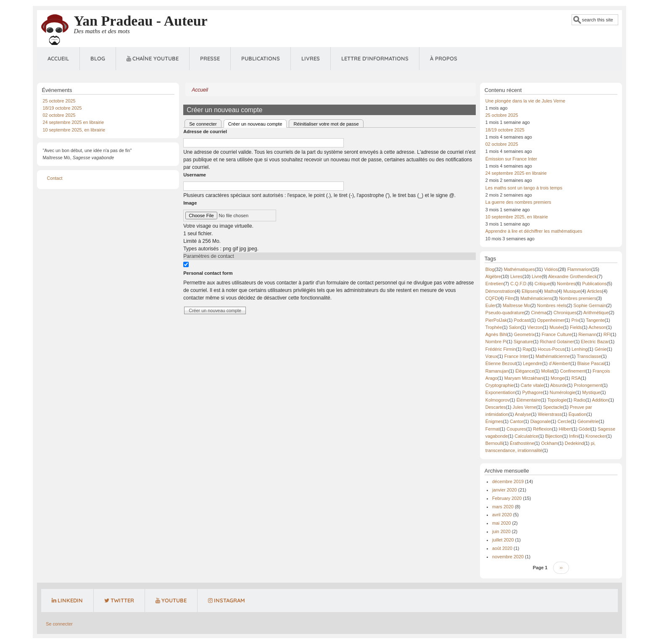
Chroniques (565, 313)
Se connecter (203, 124)
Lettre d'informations (375, 58)
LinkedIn (67, 600)
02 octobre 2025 (59, 115)
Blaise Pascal (591, 363)
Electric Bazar (595, 342)
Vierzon (535, 327)
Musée (556, 327)
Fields (576, 327)
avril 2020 (502, 515)
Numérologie (563, 392)
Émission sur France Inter (511, 159)
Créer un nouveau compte (258, 123)
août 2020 (502, 548)
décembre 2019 (508, 481)
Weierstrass (550, 414)
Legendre (532, 363)
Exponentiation (500, 392)
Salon (515, 327)
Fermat (493, 429)
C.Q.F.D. (519, 284)
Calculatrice (526, 436)
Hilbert (565, 429)
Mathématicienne (553, 356)
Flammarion (579, 269)
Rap (527, 349)
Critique (542, 284)
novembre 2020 (508, 557)
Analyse (523, 414)
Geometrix (525, 334)
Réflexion (542, 429)
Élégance (525, 371)
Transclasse (589, 356)
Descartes (496, 407)
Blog (98, 58)
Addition (600, 400)
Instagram (227, 600)
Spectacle (553, 407)
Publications (261, 58)
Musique (572, 291)
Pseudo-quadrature (505, 313)
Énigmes (494, 421)
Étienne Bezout (501, 363)
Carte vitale (532, 385)
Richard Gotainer (557, 342)
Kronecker (596, 436)
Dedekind (575, 443)
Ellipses (529, 291)
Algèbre (493, 276)
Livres (311, 58)
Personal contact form (208, 273)
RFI (607, 334)
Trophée (494, 327)
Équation (578, 414)
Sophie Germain (590, 305)
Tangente (595, 320)
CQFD (492, 298)
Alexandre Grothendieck (572, 276)
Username (195, 175)
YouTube (171, 600)
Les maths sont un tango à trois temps (524, 188)
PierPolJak (496, 320)
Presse (210, 58)
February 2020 (507, 498)
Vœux (492, 356)
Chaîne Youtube (153, 58)
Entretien (494, 284)
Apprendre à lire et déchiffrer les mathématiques (534, 231)
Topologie (557, 400)
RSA (576, 378)
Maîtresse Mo (516, 305)
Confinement (573, 371)
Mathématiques (519, 269)
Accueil (58, 58)
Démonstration (500, 291)
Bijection (554, 436)
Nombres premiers (578, 298)
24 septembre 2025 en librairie (73, 122)
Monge (558, 378)
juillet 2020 (503, 540)
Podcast (522, 320)
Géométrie (588, 421)
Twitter (119, 600)
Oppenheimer (551, 320)
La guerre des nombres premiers (518, 202)
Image (190, 203)
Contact (54, 178)
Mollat (547, 371)
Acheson (597, 327)
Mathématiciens (536, 298)
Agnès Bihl (496, 334)
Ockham (549, 443)
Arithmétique (596, 313)
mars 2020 (503, 507)
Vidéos (551, 269)
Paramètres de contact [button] (209, 256)
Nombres (566, 284)
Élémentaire (529, 400)
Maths (550, 291)
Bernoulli (494, 443)
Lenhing (580, 349)
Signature (523, 342)
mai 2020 (501, 523)
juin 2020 (501, 531)
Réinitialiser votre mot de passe (326, 124)
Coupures (516, 429)
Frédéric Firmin (501, 349)
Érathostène (522, 443)
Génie (601, 349)
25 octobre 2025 (59, 101)
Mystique (591, 392)
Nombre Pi (496, 342)
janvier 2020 (505, 490)
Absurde (559, 385)
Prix (575, 320)
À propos (444, 58)
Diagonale (541, 421)
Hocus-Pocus (551, 349)
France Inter (517, 356)
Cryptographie (500, 385)
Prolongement (588, 385)
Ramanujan (497, 371)
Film (509, 298)
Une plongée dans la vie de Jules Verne (525, 101)
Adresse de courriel (205, 131)
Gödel (585, 429)
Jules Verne (525, 407)
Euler (491, 305)
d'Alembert (560, 363)
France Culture (557, 334)
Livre (536, 276)
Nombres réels (552, 305)
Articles (594, 291)
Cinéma (539, 313)
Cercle (564, 421)
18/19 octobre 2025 (62, 108)
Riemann (587, 334)
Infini (574, 436)
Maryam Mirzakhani (524, 378)
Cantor (517, 421)
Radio (580, 400)
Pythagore (532, 392)
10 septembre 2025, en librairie (74, 130)
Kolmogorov (498, 400)
